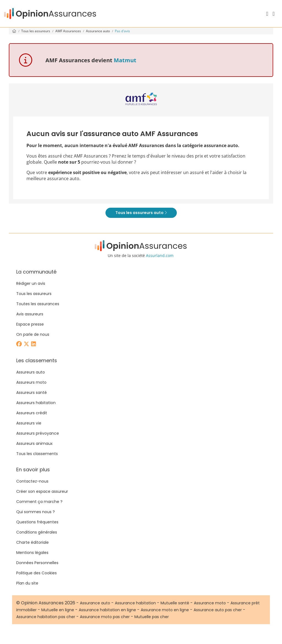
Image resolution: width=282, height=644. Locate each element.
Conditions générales (37, 532)
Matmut (125, 60)
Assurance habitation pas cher (46, 617)
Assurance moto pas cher (105, 617)
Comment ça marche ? (39, 502)
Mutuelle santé (175, 603)
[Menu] (274, 14)
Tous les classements (37, 454)
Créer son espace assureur (42, 491)
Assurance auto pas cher (218, 610)
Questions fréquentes (37, 522)
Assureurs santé (32, 393)
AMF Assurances (69, 31)
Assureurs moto (31, 382)
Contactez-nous (32, 481)
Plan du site (27, 583)
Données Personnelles (37, 563)
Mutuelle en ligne (58, 610)
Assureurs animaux (34, 443)
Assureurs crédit (32, 413)
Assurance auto (98, 31)
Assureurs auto (31, 372)
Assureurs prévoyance (38, 433)
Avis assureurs (30, 314)
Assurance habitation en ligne (107, 610)
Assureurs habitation (36, 403)
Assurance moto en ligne (165, 610)
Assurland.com (160, 255)
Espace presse (30, 324)
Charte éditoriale (32, 542)
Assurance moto (210, 603)
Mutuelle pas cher (152, 617)
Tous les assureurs (36, 31)
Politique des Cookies (36, 573)
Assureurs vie (29, 423)
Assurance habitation (135, 603)
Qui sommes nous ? (36, 512)
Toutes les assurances (38, 304)
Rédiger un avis (31, 283)
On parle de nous (33, 334)
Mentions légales (32, 553)
